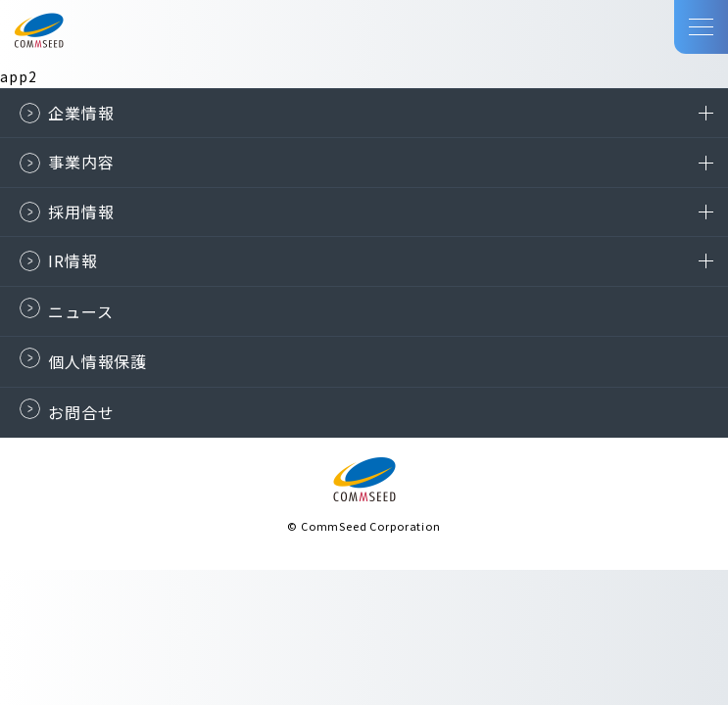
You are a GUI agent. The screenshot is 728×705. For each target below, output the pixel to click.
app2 (18, 76)
